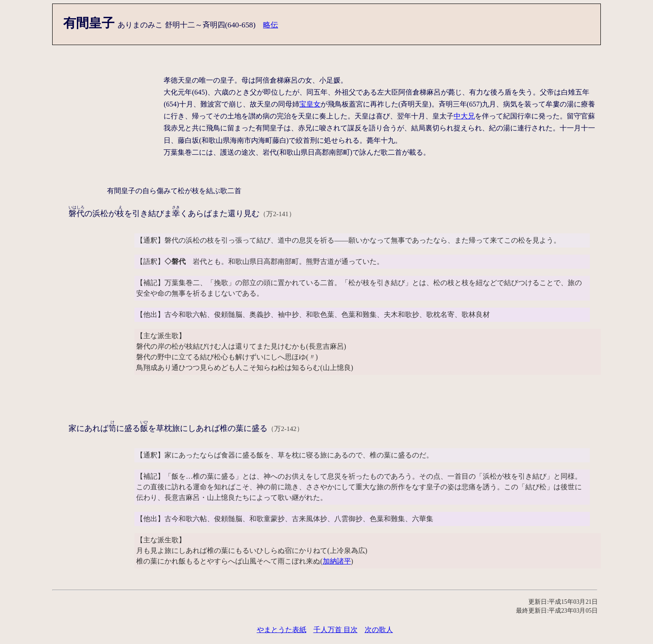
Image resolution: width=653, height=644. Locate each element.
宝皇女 (310, 104)
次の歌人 (379, 630)
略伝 (271, 25)
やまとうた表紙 (282, 630)
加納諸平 (337, 561)
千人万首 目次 (336, 630)
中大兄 (464, 116)
